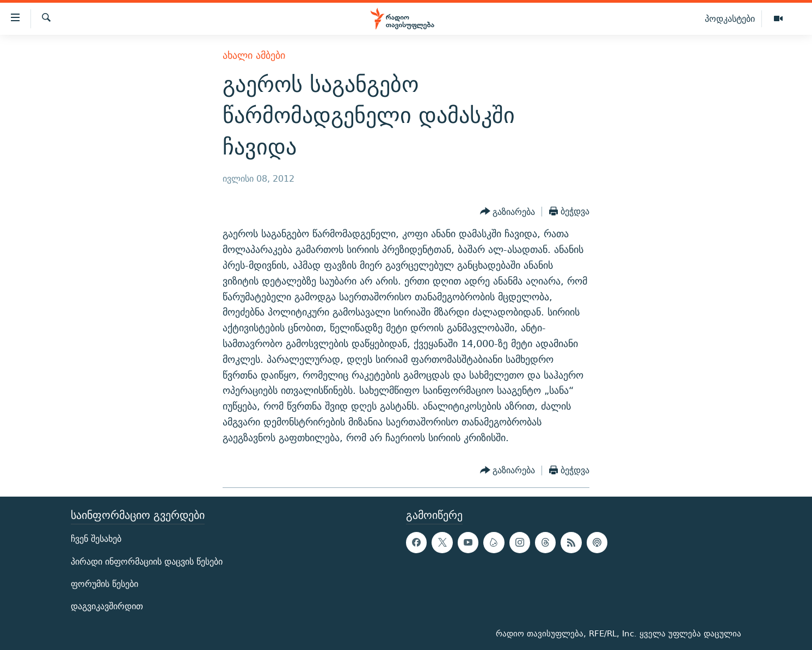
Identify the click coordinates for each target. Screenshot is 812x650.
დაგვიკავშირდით (107, 606)
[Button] (508, 212)
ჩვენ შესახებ (96, 539)
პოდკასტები (730, 18)
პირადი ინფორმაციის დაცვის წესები (147, 562)
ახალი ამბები (254, 55)
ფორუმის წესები (104, 584)
